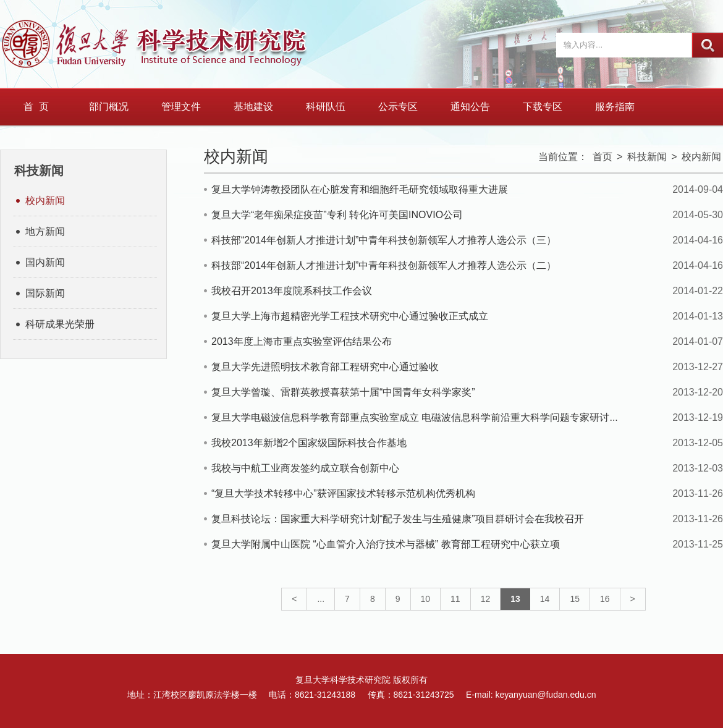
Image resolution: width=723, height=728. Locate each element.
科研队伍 (326, 107)
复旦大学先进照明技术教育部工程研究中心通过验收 (325, 367)
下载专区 (543, 107)
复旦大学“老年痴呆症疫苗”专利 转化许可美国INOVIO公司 (337, 215)
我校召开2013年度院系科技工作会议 (292, 291)
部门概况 (109, 107)
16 (605, 599)
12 (486, 599)
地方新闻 (45, 231)
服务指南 (615, 107)
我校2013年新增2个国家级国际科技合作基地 (309, 443)
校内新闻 (45, 201)
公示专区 (398, 107)
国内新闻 (45, 262)
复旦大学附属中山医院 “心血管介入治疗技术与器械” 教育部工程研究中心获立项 (386, 544)
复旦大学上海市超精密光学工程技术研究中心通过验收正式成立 (350, 316)
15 (575, 599)
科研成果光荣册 (60, 324)
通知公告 (470, 107)
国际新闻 (45, 293)
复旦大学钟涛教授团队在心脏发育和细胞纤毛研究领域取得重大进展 (360, 189)
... (321, 599)
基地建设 (253, 107)
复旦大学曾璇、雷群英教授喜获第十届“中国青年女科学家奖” (343, 392)
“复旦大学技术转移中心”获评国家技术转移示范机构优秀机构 (343, 493)
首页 (602, 157)
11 (455, 599)
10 (426, 599)
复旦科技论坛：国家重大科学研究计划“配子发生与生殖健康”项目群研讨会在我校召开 (398, 519)
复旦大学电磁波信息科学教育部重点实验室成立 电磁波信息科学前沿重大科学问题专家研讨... (415, 417)
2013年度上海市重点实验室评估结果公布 (302, 341)
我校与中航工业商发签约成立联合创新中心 (305, 468)
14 (545, 599)
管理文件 (181, 107)
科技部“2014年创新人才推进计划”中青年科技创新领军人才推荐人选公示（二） (384, 265)
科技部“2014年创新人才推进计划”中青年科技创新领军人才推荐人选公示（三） (384, 240)
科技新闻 (647, 157)
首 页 (36, 107)
